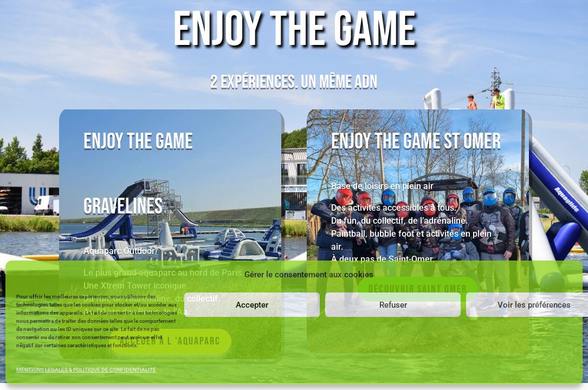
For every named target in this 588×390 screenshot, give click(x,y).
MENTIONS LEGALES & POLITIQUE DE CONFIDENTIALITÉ (86, 370)
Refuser (393, 305)
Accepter (252, 305)
